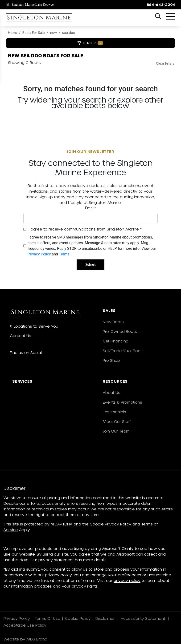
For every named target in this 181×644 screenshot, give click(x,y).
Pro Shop (111, 360)
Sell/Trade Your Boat (122, 351)
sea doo (69, 33)
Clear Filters (165, 63)
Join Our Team (116, 431)
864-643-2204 (161, 5)
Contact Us (21, 336)
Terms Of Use (47, 618)
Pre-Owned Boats (120, 331)
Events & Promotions (122, 402)
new (53, 33)
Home (13, 33)
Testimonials (114, 412)
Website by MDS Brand (25, 639)
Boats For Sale (34, 33)
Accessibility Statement (144, 618)
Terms (64, 254)
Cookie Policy (78, 618)
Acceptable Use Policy (26, 625)
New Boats (113, 322)
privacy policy (127, 580)
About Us (111, 392)
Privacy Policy (39, 254)
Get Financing (116, 341)
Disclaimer (106, 618)
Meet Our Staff (117, 421)
